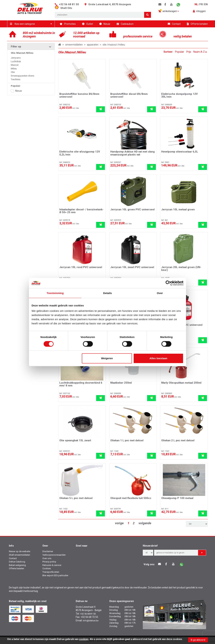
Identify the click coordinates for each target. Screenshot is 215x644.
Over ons (47, 558)
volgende (145, 523)
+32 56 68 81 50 (69, 4)
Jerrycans (16, 58)
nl (196, 4)
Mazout (15, 65)
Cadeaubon (125, 24)
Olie (13, 72)
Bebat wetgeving (17, 565)
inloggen (199, 11)
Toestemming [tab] (55, 293)
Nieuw (105, 24)
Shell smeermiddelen (19, 555)
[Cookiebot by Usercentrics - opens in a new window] (168, 283)
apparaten (93, 45)
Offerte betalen (197, 24)
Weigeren (107, 358)
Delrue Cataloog (17, 562)
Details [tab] (107, 293)
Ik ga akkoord (198, 640)
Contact (174, 24)
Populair (180, 52)
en (206, 4)
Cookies (47, 568)
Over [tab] (160, 293)
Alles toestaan (158, 358)
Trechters (16, 79)
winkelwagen (169, 11)
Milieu (14, 69)
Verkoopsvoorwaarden (54, 555)
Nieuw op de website (20, 551)
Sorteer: (169, 52)
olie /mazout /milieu (114, 45)
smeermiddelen (74, 45)
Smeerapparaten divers (23, 76)
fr (201, 4)
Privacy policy (49, 562)
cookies (84, 639)
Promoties (68, 24)
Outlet (88, 24)
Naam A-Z (200, 52)
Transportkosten (51, 572)
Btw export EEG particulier (55, 575)
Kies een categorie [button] (31, 24)
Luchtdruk (16, 61)
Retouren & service (52, 565)
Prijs (189, 52)
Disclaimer (48, 551)
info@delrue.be (91, 621)
